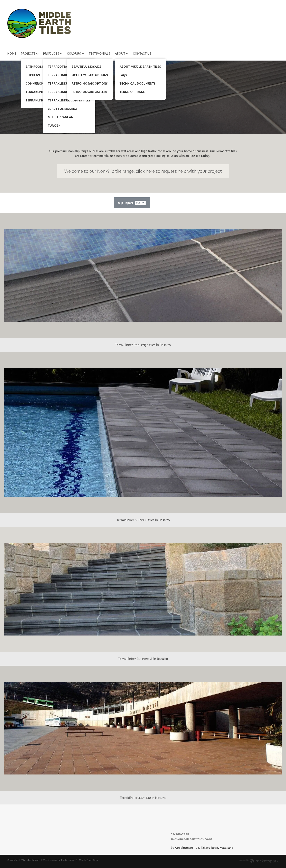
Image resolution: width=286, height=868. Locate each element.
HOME (12, 53)
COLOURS (76, 53)
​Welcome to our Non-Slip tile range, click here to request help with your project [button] (143, 171)
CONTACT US (142, 53)
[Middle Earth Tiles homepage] (141, 23)
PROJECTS (30, 53)
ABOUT (122, 53)
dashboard (33, 861)
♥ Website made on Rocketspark (57, 861)
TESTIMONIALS (100, 53)
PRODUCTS (53, 53)
